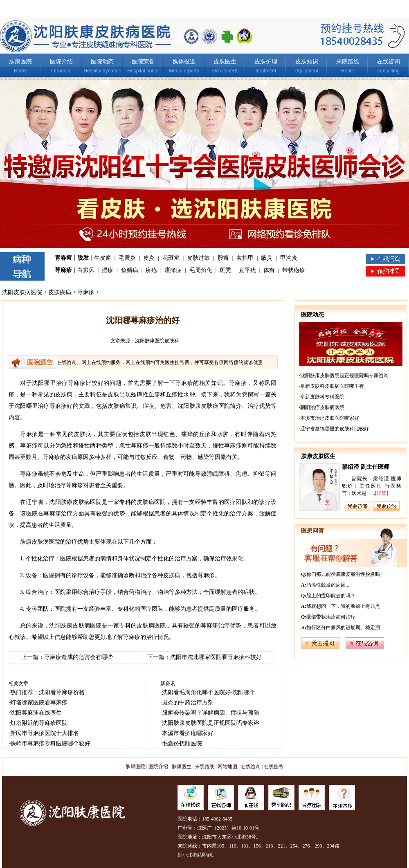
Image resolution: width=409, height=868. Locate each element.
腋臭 (267, 258)
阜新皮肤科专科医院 (322, 397)
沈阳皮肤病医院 (22, 292)
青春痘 (63, 258)
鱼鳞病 (130, 270)
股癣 (223, 258)
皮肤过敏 (198, 258)
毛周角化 (201, 270)
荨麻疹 (63, 270)
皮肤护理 (266, 62)
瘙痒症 (173, 270)
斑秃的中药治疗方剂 (188, 703)
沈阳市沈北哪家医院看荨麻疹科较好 (216, 657)
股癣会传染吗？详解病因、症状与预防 (211, 713)
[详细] (382, 493)
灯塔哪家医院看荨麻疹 (39, 703)
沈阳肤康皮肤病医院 (75, 626)
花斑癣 (171, 258)
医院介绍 (61, 62)
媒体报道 (184, 62)
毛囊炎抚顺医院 (182, 743)
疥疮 (151, 270)
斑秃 (225, 270)
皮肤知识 (307, 62)
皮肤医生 (225, 62)
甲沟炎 (289, 258)
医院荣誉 (143, 62)
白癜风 (86, 270)
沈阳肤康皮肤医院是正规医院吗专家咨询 (344, 376)
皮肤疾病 (60, 292)
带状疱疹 (294, 270)
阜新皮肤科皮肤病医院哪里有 (332, 386)
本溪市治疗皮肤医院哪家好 (330, 418)
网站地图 (227, 767)
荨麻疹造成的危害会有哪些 (79, 657)
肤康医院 (20, 62)
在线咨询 (389, 62)
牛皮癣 (103, 258)
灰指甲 (245, 258)
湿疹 (108, 270)
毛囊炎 (127, 258)
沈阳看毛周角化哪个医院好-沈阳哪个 (209, 692)
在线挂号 (274, 767)
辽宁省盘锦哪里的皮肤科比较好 (335, 429)
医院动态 (102, 62)
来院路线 (348, 62)
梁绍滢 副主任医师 (366, 467)
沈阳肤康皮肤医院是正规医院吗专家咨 (211, 723)
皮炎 (149, 258)
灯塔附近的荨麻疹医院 (39, 723)
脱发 (83, 258)
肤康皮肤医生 (318, 456)
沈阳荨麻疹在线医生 (36, 713)
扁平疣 (247, 270)
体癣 (269, 270)
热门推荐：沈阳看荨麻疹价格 (47, 692)
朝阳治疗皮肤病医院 (322, 407)
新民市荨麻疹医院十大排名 (45, 733)
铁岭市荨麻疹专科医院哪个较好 (50, 743)
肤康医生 (182, 767)
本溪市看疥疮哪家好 (188, 733)
